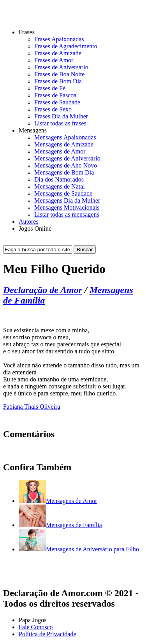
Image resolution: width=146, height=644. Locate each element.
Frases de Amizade (58, 53)
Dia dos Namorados (59, 179)
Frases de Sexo (53, 109)
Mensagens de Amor (60, 151)
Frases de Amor (54, 60)
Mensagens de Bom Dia (64, 172)
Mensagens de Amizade (64, 144)
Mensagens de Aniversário (67, 158)
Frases (27, 32)
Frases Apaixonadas (59, 39)
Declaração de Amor (43, 290)
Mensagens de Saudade (63, 193)
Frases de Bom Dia (58, 81)
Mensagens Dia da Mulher (67, 200)
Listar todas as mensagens (67, 214)
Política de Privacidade (47, 634)
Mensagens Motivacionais (67, 207)
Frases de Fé (50, 88)
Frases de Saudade (57, 102)
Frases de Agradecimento (66, 46)
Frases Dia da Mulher (61, 116)
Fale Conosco (36, 627)
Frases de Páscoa (55, 95)
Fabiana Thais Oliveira (32, 407)
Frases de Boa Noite (59, 74)
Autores (29, 221)
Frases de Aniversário (61, 67)
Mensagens (33, 130)
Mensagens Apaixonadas (65, 137)
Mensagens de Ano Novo (66, 165)
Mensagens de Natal (60, 186)
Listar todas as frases (60, 123)
